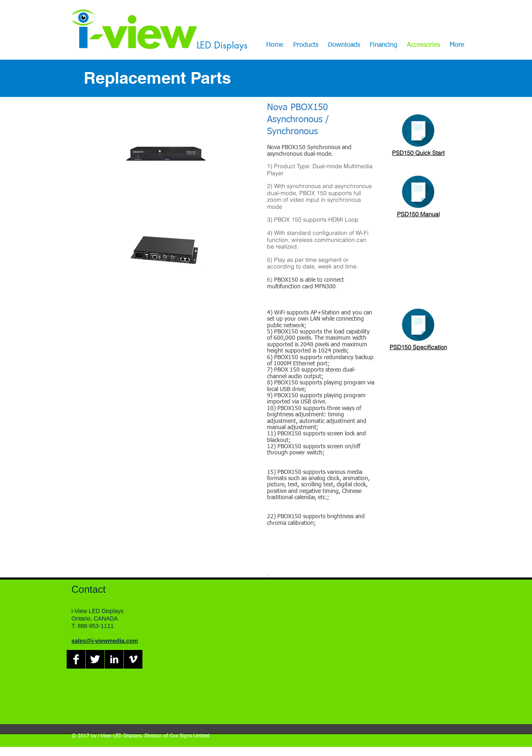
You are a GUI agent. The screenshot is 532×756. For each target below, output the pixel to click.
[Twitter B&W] (95, 659)
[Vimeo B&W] (133, 659)
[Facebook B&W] (76, 659)
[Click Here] (418, 130)
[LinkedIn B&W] (114, 659)
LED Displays (222, 45)
